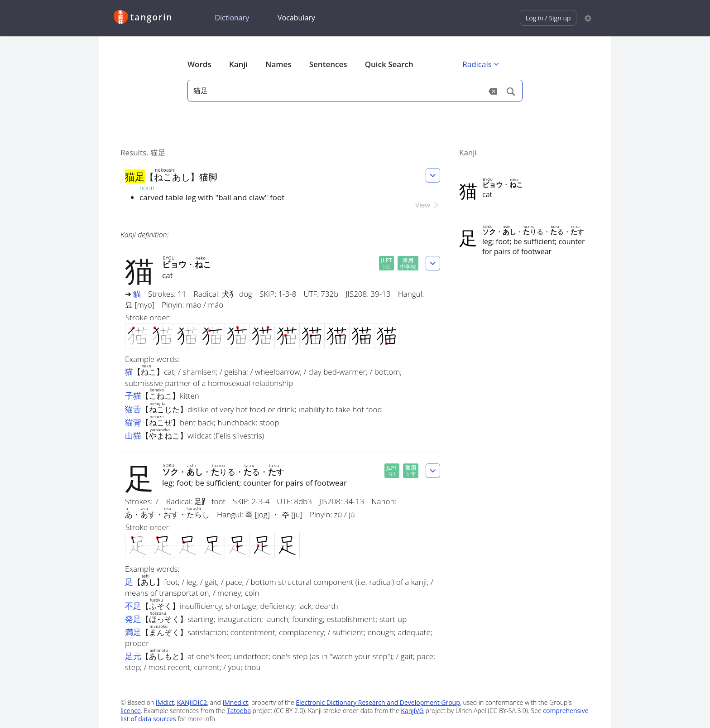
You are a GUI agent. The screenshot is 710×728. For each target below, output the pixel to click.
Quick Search (389, 64)
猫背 (133, 422)
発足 (133, 619)
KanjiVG (412, 711)
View (428, 205)
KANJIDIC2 (192, 702)
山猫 (133, 435)
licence (131, 711)
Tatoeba (239, 711)
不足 (133, 606)
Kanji (238, 64)
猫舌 (133, 409)
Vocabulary (296, 18)
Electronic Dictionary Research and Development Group (378, 702)
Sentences (328, 64)
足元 (133, 656)
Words (199, 64)
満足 (133, 632)
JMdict (165, 702)
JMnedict (235, 702)
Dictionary (232, 18)
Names (278, 64)
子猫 (133, 395)
